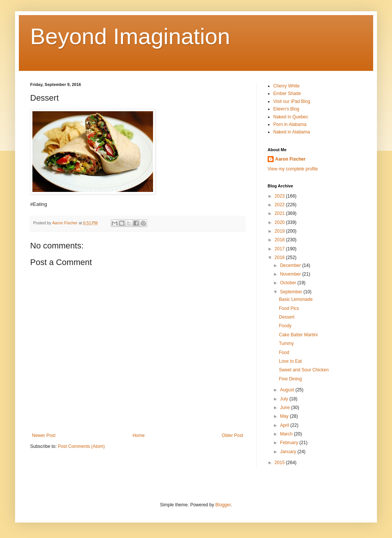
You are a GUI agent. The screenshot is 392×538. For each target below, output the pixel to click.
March (287, 434)
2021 (280, 213)
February (290, 443)
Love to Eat (290, 361)
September (292, 292)
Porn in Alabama (290, 124)
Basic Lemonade (296, 299)
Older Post (232, 435)
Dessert (287, 317)
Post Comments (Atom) (81, 446)
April (285, 425)
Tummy (286, 343)
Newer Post (44, 435)
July (285, 399)
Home (139, 435)
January (289, 452)
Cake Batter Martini (298, 335)
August (288, 390)
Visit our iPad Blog (292, 101)
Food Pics (289, 308)
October (289, 283)
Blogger (223, 505)
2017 (280, 249)
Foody (285, 326)
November (291, 274)
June (286, 408)
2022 (280, 205)
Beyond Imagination (130, 36)
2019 (280, 231)
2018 (280, 240)
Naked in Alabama (292, 132)
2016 (280, 258)
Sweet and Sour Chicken (304, 370)
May (285, 416)
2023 (280, 196)
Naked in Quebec (291, 117)
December (291, 265)
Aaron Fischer (290, 159)
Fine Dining (290, 379)
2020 (280, 222)
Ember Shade (287, 93)
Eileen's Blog (286, 109)
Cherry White (286, 86)
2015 (280, 463)
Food (284, 353)
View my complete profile (293, 169)
